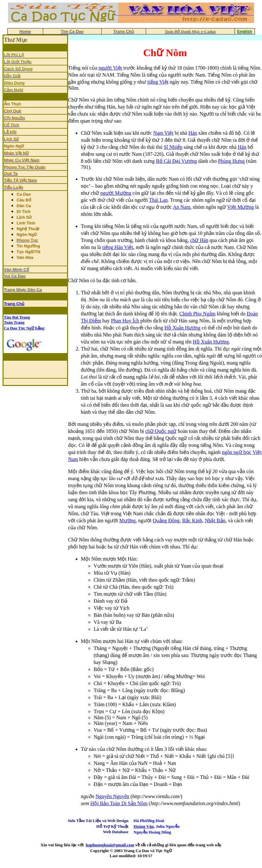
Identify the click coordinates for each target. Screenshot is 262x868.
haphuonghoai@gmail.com (110, 845)
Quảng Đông (166, 521)
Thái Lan (158, 200)
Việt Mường (241, 207)
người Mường (116, 193)
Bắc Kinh (192, 521)
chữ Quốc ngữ (161, 431)
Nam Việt (163, 133)
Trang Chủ (14, 304)
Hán (193, 133)
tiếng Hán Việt (118, 247)
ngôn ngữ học (237, 452)
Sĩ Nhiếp (173, 147)
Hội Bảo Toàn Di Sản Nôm (119, 803)
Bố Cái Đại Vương (176, 161)
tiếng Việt (158, 82)
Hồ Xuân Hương (182, 328)
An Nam (182, 207)
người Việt (110, 68)
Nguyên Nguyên (112, 796)
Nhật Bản (215, 521)
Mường (127, 521)
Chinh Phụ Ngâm (197, 314)
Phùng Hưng (231, 161)
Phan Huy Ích (125, 321)
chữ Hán (199, 240)
